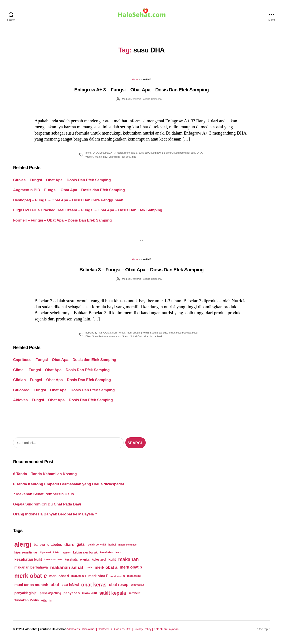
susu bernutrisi (182, 156)
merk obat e (131, 156)
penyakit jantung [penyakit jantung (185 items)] (50, 596)
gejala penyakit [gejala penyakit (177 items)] (97, 548)
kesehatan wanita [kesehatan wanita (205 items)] (77, 563)
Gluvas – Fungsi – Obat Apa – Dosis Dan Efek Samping (62, 183)
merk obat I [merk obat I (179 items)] (134, 579)
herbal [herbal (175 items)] (112, 548)
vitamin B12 (101, 160)
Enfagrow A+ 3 (108, 156)
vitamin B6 (115, 160)
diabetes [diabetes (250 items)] (55, 548)
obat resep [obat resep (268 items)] (119, 588)
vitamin (89, 160)
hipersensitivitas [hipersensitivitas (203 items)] (26, 555)
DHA (96, 156)
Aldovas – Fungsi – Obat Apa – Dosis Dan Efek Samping (63, 403)
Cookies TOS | (124, 632)
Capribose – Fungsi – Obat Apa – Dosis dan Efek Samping (65, 363)
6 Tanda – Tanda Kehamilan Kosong (45, 477)
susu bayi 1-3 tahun (161, 156)
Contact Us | (106, 632)
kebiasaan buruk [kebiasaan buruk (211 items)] (85, 555)
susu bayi (144, 156)
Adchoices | (74, 632)
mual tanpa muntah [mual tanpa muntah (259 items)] (31, 588)
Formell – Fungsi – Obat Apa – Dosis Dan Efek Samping (62, 223)
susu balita (169, 336)
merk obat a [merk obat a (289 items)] (106, 570)
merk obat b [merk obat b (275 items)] (131, 570)
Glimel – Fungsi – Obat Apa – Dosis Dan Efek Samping (61, 373)
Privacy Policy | (143, 632)
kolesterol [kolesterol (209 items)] (99, 563)
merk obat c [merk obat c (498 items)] (31, 579)
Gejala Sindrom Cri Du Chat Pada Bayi (47, 507)
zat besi (126, 160)
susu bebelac (184, 336)
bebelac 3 (91, 336)
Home (135, 83)
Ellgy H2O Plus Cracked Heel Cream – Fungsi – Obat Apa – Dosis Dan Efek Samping (88, 213)
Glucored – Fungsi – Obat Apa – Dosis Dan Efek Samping (64, 393)
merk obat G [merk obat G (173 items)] (118, 579)
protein (145, 336)
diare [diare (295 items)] (69, 548)
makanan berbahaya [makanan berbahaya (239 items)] (31, 570)
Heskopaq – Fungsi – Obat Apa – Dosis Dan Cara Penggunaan (68, 203)
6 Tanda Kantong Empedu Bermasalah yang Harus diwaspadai (68, 487)
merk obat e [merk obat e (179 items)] (78, 579)
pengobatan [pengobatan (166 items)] (137, 588)
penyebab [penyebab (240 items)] (72, 596)
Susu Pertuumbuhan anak (106, 339)
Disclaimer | (90, 632)
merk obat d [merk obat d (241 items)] (59, 579)
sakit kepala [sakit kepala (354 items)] (113, 596)
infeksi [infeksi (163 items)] (57, 555)
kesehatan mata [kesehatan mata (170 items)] (53, 563)
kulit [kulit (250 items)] (112, 562)
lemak (122, 336)
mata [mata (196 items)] (89, 570)
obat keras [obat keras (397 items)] (94, 588)
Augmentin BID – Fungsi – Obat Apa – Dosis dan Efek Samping (69, 193)
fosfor (120, 156)
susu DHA (196, 156)
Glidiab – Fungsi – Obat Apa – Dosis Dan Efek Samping (62, 383)
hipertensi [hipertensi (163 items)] (45, 555)
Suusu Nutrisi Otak (132, 339)
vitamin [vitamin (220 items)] (47, 603)
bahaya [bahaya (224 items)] (39, 548)
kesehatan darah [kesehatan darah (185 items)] (111, 555)
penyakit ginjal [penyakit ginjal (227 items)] (26, 596)
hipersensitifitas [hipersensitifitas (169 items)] (127, 548)
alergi (88, 156)
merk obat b (133, 336)
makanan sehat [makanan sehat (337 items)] (67, 570)
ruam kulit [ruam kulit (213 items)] (89, 596)
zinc (134, 160)
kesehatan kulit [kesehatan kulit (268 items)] (28, 562)
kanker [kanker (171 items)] (67, 556)
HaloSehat (30, 632)
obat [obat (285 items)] (55, 588)
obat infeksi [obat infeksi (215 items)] (70, 588)
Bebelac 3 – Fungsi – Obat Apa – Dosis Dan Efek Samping (141, 273)
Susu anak (156, 336)
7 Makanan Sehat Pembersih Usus (43, 497)
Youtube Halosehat (53, 632)
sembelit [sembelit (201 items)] (134, 596)
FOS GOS (103, 336)
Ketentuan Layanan (166, 632)
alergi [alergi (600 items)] (23, 547)
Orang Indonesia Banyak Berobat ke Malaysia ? (55, 517)
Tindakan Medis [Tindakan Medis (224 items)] (27, 603)
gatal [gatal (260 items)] (81, 548)
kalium (114, 336)
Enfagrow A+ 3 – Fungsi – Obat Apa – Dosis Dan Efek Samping (141, 93)
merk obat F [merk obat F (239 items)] (98, 579)
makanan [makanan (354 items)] (129, 562)
